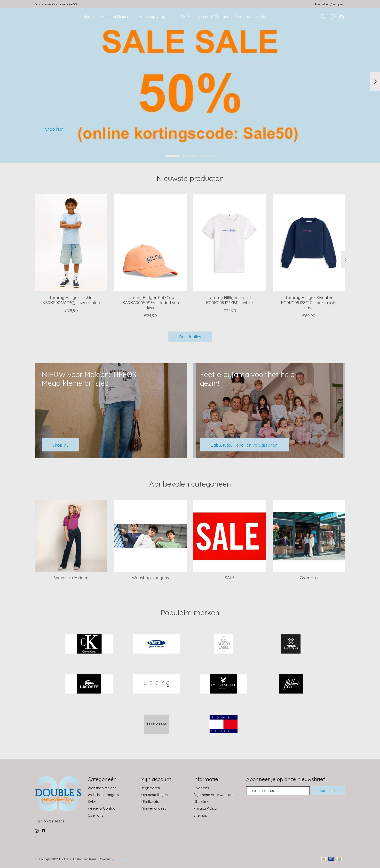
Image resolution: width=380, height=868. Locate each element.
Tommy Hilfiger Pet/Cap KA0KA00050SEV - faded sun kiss (150, 302)
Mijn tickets (150, 801)
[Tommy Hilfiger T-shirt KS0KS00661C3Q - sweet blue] (71, 243)
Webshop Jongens (150, 577)
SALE (230, 577)
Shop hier (55, 129)
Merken (262, 17)
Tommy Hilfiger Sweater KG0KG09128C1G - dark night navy (309, 302)
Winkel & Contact (213, 17)
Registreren (150, 788)
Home (89, 17)
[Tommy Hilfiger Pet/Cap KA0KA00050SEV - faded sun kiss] (150, 243)
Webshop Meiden (71, 577)
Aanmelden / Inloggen (329, 4)
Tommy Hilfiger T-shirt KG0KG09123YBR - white (230, 300)
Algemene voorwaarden (214, 795)
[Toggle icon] (323, 17)
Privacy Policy (205, 808)
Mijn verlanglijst (153, 808)
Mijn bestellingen (154, 795)
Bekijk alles (190, 337)
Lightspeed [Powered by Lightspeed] (122, 859)
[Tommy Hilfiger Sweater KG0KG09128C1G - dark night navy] (309, 243)
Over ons (242, 17)
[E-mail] (278, 791)
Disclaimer (202, 801)
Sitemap (200, 815)
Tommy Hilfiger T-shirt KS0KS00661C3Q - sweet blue (71, 300)
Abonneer (328, 791)
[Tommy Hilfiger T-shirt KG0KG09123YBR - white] (230, 243)
